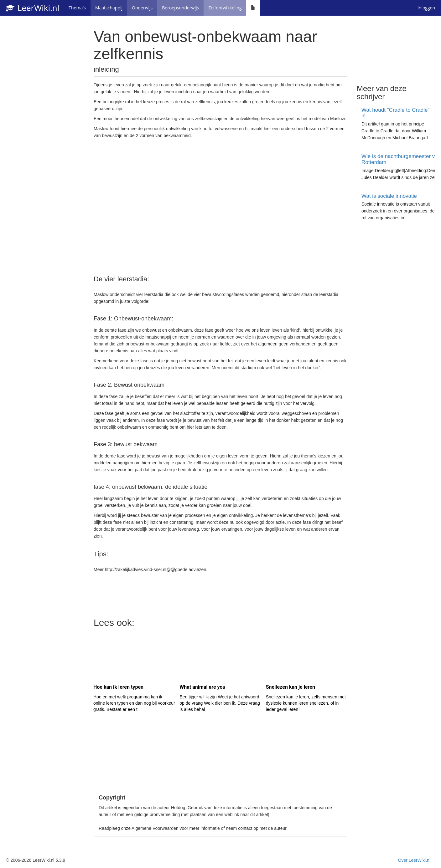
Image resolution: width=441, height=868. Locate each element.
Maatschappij (109, 8)
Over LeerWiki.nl (414, 860)
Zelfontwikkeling (225, 8)
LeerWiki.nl (33, 8)
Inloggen (426, 8)
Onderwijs (142, 8)
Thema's (77, 8)
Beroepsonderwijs (180, 8)
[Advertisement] (220, 206)
